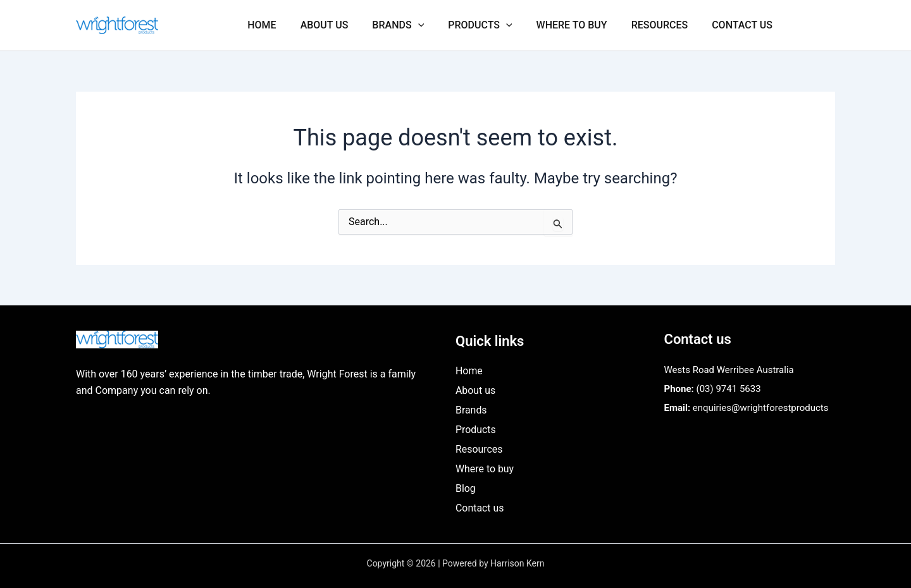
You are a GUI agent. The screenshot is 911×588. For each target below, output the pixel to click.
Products (493, 25)
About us (345, 25)
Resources (666, 25)
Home (286, 25)
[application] (435, 25)
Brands (415, 25)
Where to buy (581, 25)
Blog (466, 488)
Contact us (744, 25)
